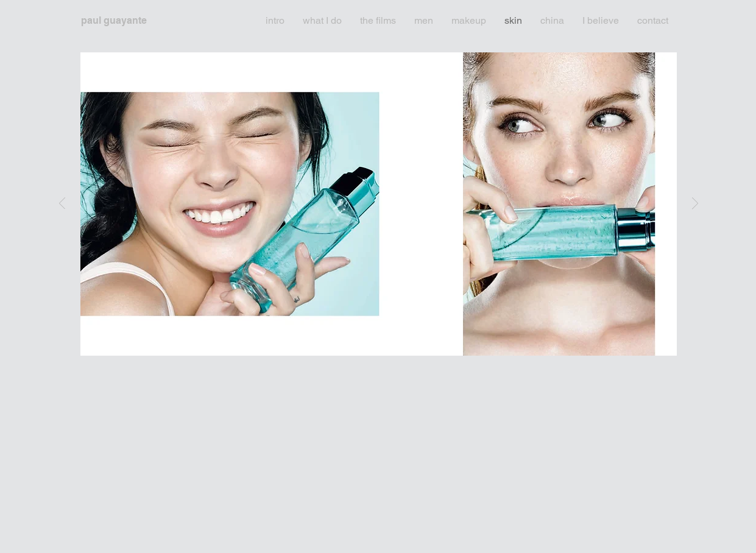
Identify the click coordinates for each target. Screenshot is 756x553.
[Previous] (62, 204)
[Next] (695, 204)
